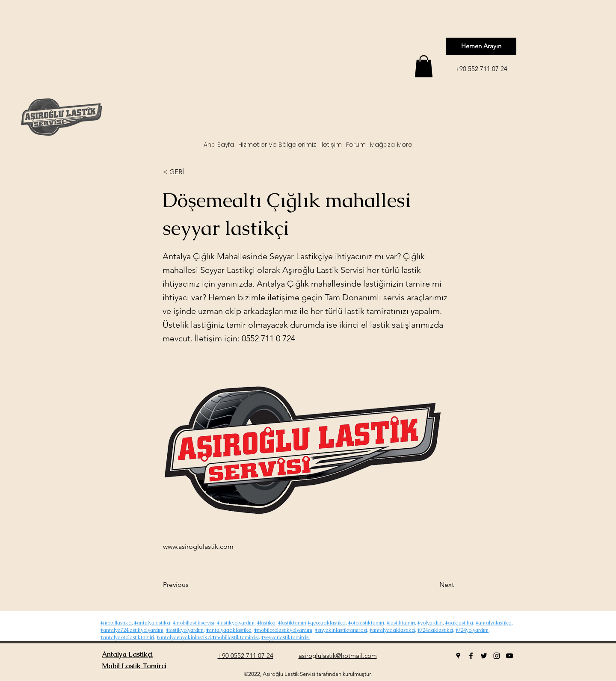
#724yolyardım (472, 630)
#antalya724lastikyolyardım (132, 630)
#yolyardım (430, 623)
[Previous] (191, 585)
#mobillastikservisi (194, 623)
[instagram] (497, 656)
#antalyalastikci (152, 623)
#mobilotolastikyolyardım (283, 630)
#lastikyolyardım (236, 623)
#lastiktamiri (292, 623)
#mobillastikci (116, 623)
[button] (424, 66)
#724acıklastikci (435, 630)
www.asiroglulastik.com (198, 546)
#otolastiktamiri (366, 623)
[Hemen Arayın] (481, 46)
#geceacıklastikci (327, 623)
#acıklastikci (459, 623)
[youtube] (509, 656)
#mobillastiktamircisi (235, 637)
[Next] (432, 585)
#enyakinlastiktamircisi (341, 630)
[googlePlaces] (458, 656)
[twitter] (484, 656)
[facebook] (471, 656)
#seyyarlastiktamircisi (286, 637)
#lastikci (266, 623)
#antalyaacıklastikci (229, 630)
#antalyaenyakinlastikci (184, 637)
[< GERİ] (191, 172)
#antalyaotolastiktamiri (127, 637)
